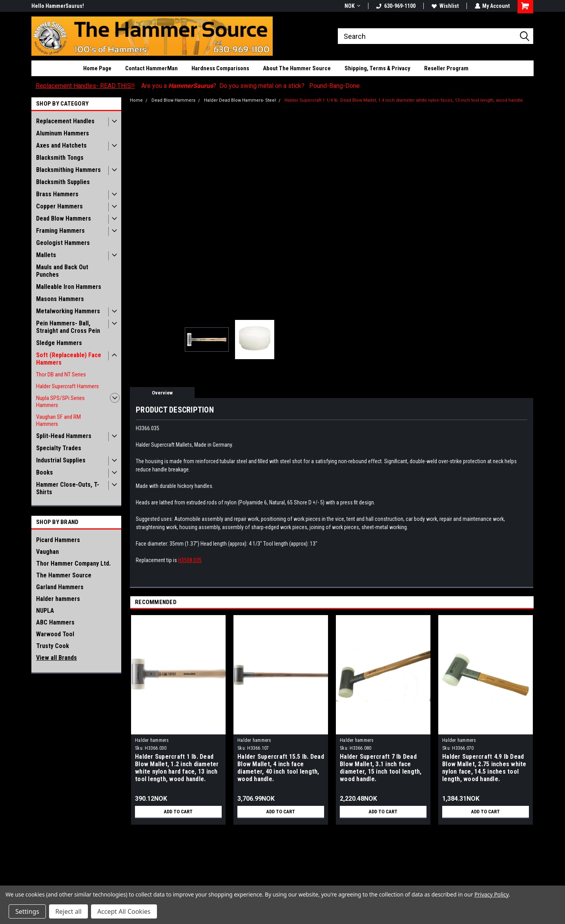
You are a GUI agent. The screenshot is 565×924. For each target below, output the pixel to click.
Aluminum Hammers (63, 133)
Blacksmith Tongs (60, 158)
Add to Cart (178, 812)
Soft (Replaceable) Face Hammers (69, 359)
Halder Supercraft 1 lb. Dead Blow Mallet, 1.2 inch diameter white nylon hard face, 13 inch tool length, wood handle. (177, 768)
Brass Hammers (57, 194)
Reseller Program (446, 68)
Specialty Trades (59, 448)
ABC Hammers (55, 622)
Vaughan (47, 552)
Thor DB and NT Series (61, 374)
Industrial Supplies (61, 460)
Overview (162, 393)
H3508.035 (190, 560)
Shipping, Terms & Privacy (377, 68)
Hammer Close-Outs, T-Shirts (68, 488)
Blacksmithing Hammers (68, 170)
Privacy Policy (491, 894)
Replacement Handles (65, 121)
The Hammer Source (64, 575)
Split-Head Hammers (64, 436)
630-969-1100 (395, 6)
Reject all (68, 911)
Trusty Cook (53, 646)
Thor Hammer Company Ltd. (73, 563)
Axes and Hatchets (61, 145)
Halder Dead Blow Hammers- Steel (240, 100)
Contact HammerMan (151, 68)
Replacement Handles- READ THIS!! (85, 86)
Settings (27, 911)
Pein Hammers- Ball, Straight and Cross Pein (68, 327)
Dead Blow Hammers (64, 218)
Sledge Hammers (59, 343)
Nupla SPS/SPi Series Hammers (60, 402)
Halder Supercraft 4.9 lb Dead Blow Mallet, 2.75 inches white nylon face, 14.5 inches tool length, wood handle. (484, 768)
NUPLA (45, 611)
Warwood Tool (55, 634)
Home (136, 100)
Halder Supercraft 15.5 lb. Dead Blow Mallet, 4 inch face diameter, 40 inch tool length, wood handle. (281, 768)
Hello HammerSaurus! (58, 6)
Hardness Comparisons (220, 68)
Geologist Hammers (63, 243)
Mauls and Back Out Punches (62, 271)
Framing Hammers (60, 231)
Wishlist (445, 6)
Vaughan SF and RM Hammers (58, 420)
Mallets (46, 255)
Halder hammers (58, 599)
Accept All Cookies (124, 911)
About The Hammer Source (297, 68)
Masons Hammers (60, 299)
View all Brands (56, 658)
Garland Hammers (60, 587)
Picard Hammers (58, 540)
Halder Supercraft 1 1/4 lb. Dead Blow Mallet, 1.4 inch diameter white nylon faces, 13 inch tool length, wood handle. (404, 100)
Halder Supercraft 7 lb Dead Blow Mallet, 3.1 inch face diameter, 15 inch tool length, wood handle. (381, 768)
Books (45, 472)
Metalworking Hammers (68, 311)
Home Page (97, 68)
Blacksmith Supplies (63, 182)
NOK (352, 6)
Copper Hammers (59, 206)
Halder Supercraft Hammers (67, 386)
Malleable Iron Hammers (69, 287)
